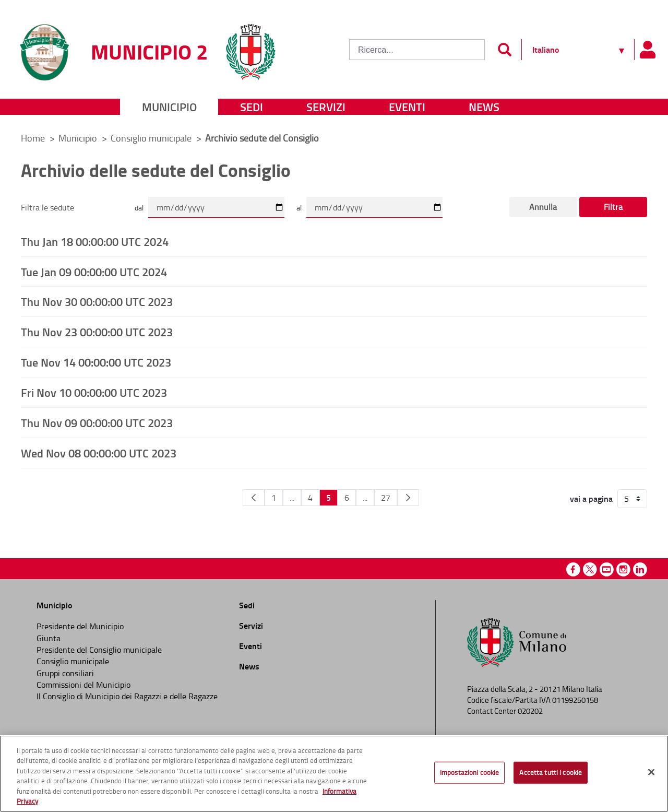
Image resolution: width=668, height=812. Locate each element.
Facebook (573, 569)
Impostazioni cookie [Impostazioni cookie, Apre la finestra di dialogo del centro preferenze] (469, 772)
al (299, 208)
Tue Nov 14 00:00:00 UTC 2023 (96, 362)
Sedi (252, 107)
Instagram (623, 569)
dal (139, 208)
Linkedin (640, 569)
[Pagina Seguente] (408, 498)
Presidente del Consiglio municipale (99, 650)
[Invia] (504, 50)
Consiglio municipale (152, 138)
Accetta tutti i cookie (551, 772)
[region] (334, 774)
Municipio (169, 107)
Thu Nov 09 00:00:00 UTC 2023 (97, 422)
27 (386, 498)
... (292, 498)
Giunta (49, 638)
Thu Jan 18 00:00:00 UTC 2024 (95, 241)
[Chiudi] (651, 772)
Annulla (543, 207)
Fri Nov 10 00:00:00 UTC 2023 (94, 392)
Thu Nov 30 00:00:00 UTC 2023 (97, 301)
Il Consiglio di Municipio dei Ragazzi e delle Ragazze (127, 696)
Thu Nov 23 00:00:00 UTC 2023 (97, 332)
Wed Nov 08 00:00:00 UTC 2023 (99, 453)
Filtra (613, 207)
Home (33, 138)
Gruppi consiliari (65, 673)
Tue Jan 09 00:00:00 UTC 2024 (94, 272)
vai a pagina (591, 499)
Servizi (326, 107)
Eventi (407, 107)
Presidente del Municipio (80, 626)
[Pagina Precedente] (254, 498)
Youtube (607, 569)
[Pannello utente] (647, 50)
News (484, 107)
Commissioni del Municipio (83, 685)
